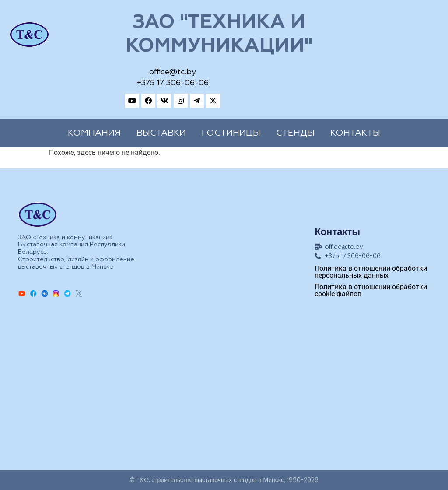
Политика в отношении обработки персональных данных (371, 272)
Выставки (161, 133)
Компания (94, 133)
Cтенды (295, 133)
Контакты (355, 133)
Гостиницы (231, 133)
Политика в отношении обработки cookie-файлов (371, 290)
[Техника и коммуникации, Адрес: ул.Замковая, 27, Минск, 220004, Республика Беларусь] (224, 384)
